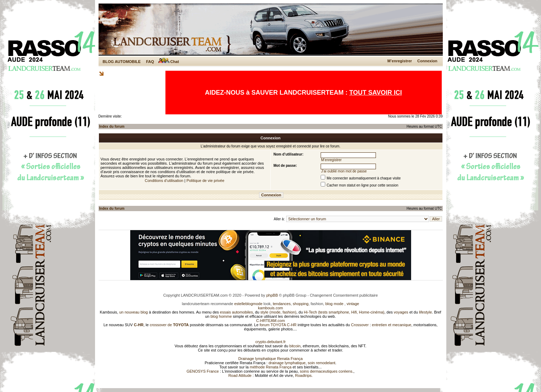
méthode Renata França (270, 367)
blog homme (221, 316)
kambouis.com (270, 308)
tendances (282, 304)
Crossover (360, 325)
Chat (169, 62)
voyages (401, 312)
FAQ (150, 62)
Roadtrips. (304, 375)
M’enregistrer (400, 61)
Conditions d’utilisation (164, 181)
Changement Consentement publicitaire (344, 295)
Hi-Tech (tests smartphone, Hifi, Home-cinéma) (344, 312)
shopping (301, 304)
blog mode (334, 304)
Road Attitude (240, 375)
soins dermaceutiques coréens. (327, 371)
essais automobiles (237, 312)
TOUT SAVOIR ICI (375, 93)
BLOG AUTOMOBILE (122, 62)
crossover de (169, 325)
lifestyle (425, 312)
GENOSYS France (203, 371)
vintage (353, 304)
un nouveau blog (134, 312)
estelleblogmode (248, 304)
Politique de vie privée (206, 181)
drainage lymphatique (287, 363)
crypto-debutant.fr (270, 342)
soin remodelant (321, 363)
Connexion (427, 61)
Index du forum (112, 127)
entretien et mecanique (392, 325)
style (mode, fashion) (278, 312)
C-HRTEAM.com (271, 321)
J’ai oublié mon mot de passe (344, 171)
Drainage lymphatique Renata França (270, 359)
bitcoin (295, 346)
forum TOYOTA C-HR (278, 325)
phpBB (272, 295)
